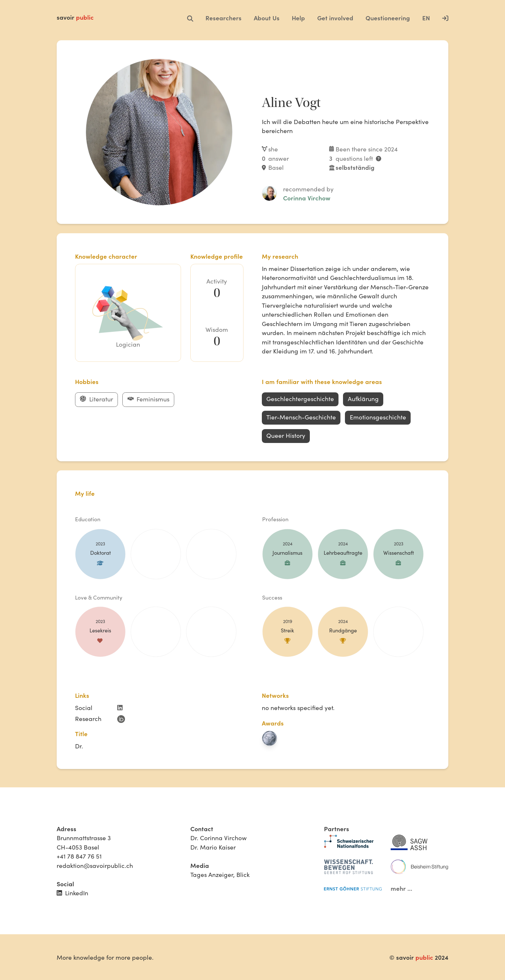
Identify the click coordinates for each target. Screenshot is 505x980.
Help (298, 18)
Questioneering (388, 18)
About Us (267, 18)
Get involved (335, 18)
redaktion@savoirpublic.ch (95, 865)
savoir (75, 17)
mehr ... (401, 888)
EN (426, 18)
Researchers (224, 18)
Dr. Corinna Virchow (219, 838)
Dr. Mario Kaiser (213, 847)
